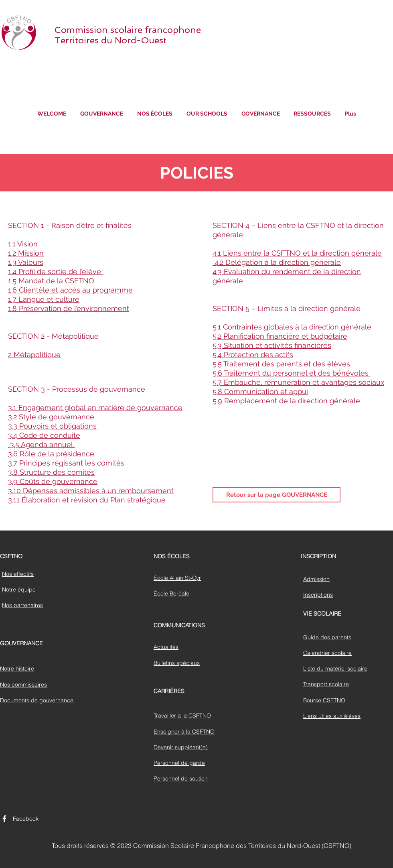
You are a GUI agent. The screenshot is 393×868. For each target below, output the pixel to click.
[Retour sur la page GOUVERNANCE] (277, 495)
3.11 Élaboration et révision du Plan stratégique (87, 500)
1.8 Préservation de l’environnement (69, 308)
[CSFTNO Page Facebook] (4, 819)
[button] (101, 114)
